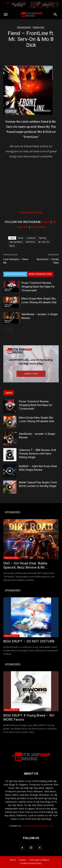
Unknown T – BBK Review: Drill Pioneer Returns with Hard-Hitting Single (37, 454)
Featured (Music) (24, 27)
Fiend (46, 222)
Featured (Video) (11, 558)
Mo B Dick (38, 227)
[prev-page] (5, 330)
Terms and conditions (39, 860)
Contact (22, 860)
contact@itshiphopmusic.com (37, 826)
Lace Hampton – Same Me (16, 261)
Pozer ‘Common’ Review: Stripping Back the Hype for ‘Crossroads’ (38, 287)
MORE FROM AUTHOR (40, 274)
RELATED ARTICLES (15, 274)
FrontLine (31, 238)
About (13, 860)
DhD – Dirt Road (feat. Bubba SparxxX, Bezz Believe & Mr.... (26, 565)
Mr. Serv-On (44, 242)
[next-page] (11, 330)
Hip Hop (43, 238)
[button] (6, 15)
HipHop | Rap (38, 27)
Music (12, 246)
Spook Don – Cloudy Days (48, 261)
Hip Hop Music (16, 242)
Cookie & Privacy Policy (31, 863)
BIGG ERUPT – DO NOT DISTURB (29, 641)
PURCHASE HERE (31, 213)
